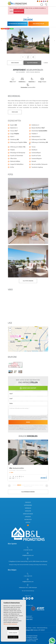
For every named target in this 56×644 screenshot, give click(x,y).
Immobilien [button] (28, 508)
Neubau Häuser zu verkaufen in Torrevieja (28, 637)
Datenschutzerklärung (23, 418)
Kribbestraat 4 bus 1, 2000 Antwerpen (28, 588)
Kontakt (28, 522)
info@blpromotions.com (28, 555)
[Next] (47, 486)
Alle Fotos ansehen (32, 63)
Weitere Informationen (10, 624)
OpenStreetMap (35, 351)
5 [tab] (32, 485)
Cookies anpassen (13, 633)
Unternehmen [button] (28, 505)
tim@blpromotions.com (28, 582)
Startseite (28, 502)
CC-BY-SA (45, 351)
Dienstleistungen (28, 514)
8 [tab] (26, 486)
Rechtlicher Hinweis (27, 628)
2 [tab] (19, 485)
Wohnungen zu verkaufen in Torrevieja (28, 641)
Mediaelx (36, 630)
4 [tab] (28, 485)
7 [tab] (41, 485)
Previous (2, 41)
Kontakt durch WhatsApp (28, 388)
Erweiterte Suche (19, 11)
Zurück (45, 63)
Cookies (34, 628)
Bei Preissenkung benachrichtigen (17, 24)
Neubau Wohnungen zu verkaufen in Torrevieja (28, 639)
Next (54, 41)
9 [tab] (30, 486)
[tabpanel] (28, 460)
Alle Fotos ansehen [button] (28, 281)
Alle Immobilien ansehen (28, 492)
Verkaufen (28, 511)
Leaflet (25, 351)
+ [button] (10, 328)
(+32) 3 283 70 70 (28, 576)
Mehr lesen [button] (15, 112)
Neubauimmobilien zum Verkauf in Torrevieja (28, 636)
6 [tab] (37, 485)
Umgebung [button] (28, 517)
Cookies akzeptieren (13, 628)
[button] (33, 57)
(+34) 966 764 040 (28, 550)
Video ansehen (15, 63)
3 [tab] (24, 485)
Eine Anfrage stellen (39, 24)
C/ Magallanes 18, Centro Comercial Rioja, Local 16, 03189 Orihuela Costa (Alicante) (28, 561)
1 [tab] (15, 485)
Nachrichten (28, 520)
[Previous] (9, 486)
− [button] (10, 331)
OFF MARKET (42, 630)
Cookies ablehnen (13, 637)
